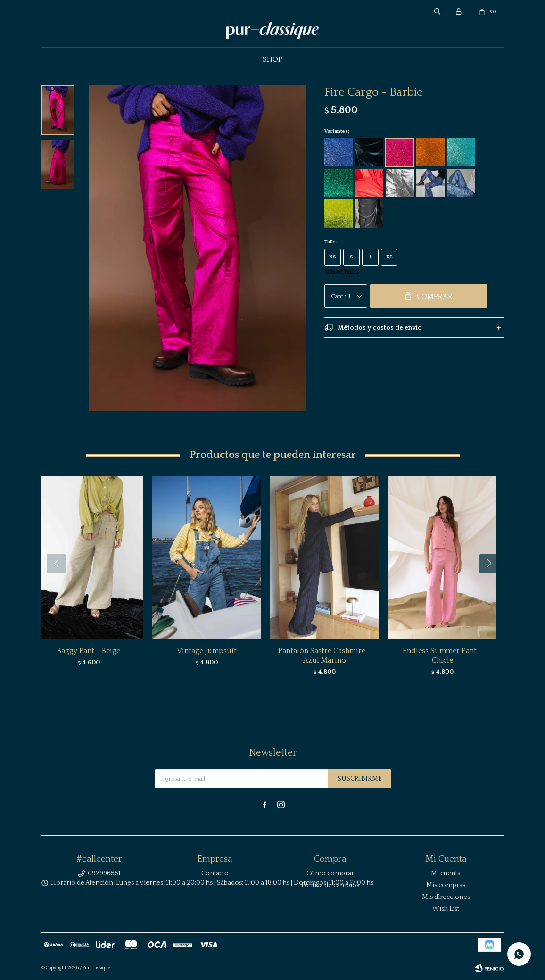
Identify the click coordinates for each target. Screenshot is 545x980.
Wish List (446, 909)
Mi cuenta (446, 873)
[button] (492, 582)
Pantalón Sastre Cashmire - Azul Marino (325, 656)
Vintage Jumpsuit (207, 651)
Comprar (435, 297)
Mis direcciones (446, 897)
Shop (272, 59)
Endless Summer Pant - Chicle (442, 656)
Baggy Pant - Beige (89, 651)
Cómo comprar (330, 873)
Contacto (215, 873)
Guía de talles (342, 272)
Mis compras (446, 885)
